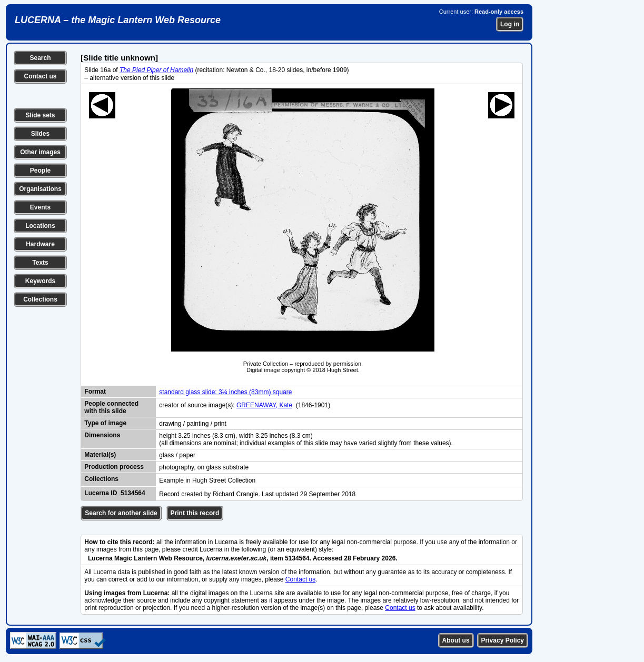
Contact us (40, 76)
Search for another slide (121, 513)
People (40, 170)
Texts (40, 263)
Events (40, 207)
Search (40, 58)
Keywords (40, 281)
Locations (40, 226)
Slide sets (40, 115)
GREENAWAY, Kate (264, 405)
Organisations (40, 189)
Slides (40, 134)
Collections (40, 299)
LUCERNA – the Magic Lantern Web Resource (118, 20)
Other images (40, 152)
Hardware (40, 244)
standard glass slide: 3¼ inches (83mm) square (225, 392)
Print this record (195, 513)
